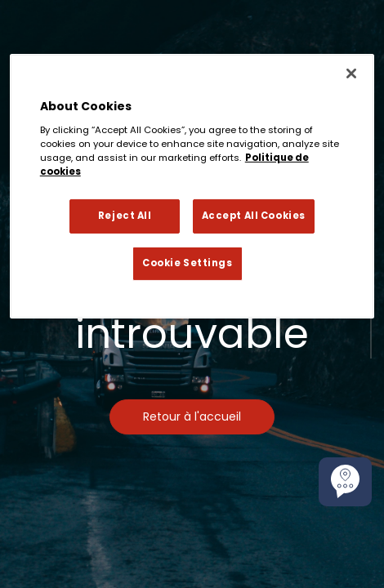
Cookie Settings (188, 263)
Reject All (125, 216)
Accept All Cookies (254, 216)
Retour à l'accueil (192, 416)
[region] (192, 186)
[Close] (351, 73)
